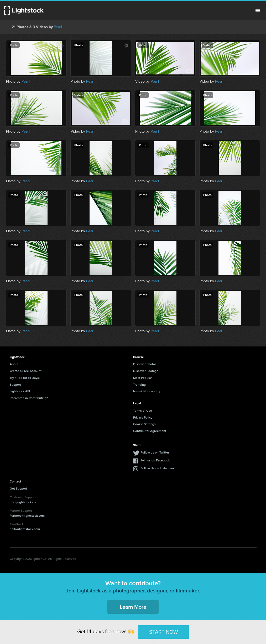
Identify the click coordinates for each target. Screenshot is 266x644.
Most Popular (142, 378)
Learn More (133, 607)
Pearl (58, 27)
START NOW (164, 632)
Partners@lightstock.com (27, 515)
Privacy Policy (143, 417)
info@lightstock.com (24, 502)
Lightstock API (20, 391)
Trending (139, 384)
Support (15, 384)
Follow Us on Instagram (157, 468)
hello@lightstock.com (25, 529)
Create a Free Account (26, 371)
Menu (258, 11)
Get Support (18, 488)
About (14, 364)
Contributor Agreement (150, 431)
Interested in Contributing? (29, 398)
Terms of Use (143, 411)
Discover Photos (145, 364)
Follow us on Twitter (155, 452)
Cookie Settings (144, 424)
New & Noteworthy (147, 391)
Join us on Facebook (155, 460)
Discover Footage (146, 371)
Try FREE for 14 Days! (25, 378)
